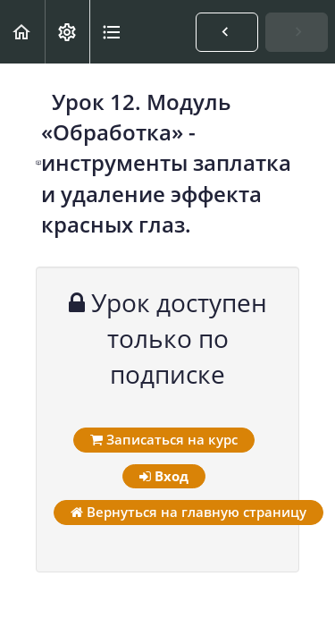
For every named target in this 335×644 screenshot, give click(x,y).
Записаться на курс (164, 439)
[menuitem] (67, 32)
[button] (22, 32)
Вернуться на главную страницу (188, 512)
